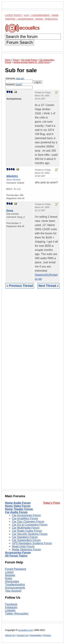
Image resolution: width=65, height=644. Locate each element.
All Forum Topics (16, 556)
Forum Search (20, 42)
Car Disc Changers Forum (28, 522)
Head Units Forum (23, 546)
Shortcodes (12, 581)
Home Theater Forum (19, 509)
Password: (19, 86)
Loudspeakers (40, 15)
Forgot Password (16, 569)
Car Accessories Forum (26, 515)
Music (39, 19)
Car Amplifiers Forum (25, 518)
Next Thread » (49, 286)
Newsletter (36, 635)
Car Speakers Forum (25, 537)
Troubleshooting (15, 585)
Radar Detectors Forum (26, 549)
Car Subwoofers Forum (26, 540)
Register (10, 575)
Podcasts (51, 19)
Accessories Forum (18, 553)
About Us (10, 635)
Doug (10, 210)
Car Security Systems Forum (30, 534)
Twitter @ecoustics (17, 614)
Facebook (11, 604)
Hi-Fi (26, 15)
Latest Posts (13, 15)
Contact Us (22, 635)
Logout (9, 572)
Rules (9, 578)
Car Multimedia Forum (26, 528)
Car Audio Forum (16, 512)
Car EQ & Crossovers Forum (30, 525)
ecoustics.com (26, 630)
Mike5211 (12, 176)
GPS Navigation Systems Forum (32, 543)
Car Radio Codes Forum (27, 531)
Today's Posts (51, 503)
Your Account (13, 591)
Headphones (26, 19)
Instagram (11, 607)
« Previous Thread (20, 286)
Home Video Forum (18, 506)
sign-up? (20, 78)
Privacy (47, 635)
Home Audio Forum (18, 503)
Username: (19, 80)
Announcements (15, 588)
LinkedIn (10, 610)
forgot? (19, 84)
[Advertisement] (32, 392)
